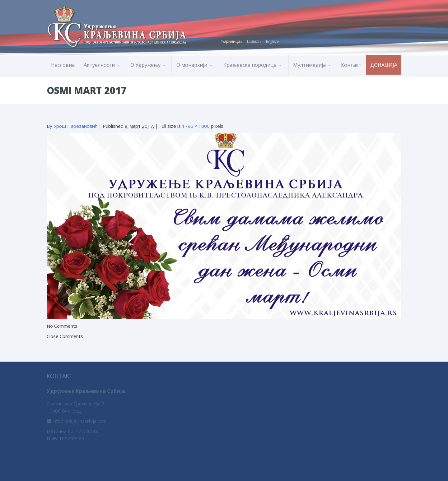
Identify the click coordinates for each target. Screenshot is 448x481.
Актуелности (99, 64)
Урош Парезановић (75, 126)
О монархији (192, 64)
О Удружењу (145, 64)
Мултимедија (309, 64)
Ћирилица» (232, 40)
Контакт (351, 64)
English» (273, 40)
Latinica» (254, 40)
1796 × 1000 (196, 126)
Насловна (63, 64)
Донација (384, 64)
